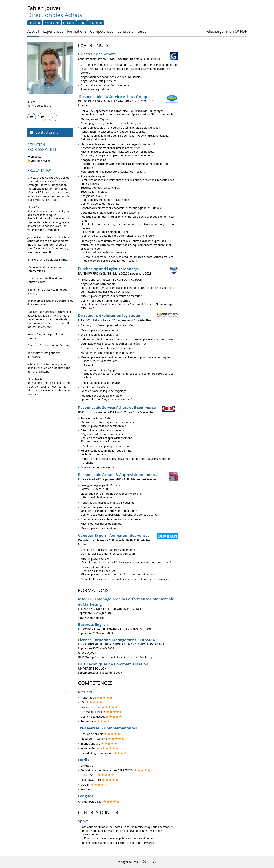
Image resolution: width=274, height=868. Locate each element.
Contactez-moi (47, 132)
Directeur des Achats (97, 54)
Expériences (93, 45)
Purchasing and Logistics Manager (109, 269)
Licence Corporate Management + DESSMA (116, 640)
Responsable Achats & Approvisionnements (118, 475)
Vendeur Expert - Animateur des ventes (114, 535)
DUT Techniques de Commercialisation (113, 664)
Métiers (85, 692)
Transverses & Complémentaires (107, 728)
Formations (93, 590)
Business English (93, 624)
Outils (83, 760)
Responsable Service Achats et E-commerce (117, 407)
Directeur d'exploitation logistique (109, 315)
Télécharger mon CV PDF (226, 31)
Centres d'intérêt (101, 812)
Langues (86, 796)
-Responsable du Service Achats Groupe (114, 97)
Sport (83, 821)
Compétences (95, 683)
